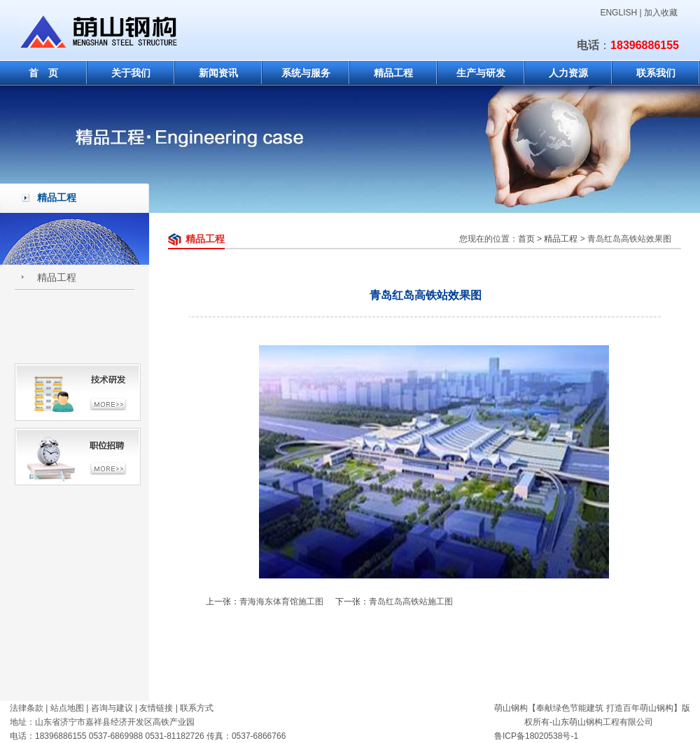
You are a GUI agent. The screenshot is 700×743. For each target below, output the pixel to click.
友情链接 (156, 708)
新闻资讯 (218, 73)
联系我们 (656, 73)
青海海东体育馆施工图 (281, 602)
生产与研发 (481, 73)
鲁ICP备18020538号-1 (536, 736)
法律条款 (27, 708)
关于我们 (131, 73)
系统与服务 (306, 73)
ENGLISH (618, 13)
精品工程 (393, 73)
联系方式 (197, 708)
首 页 (43, 73)
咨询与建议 (112, 708)
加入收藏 (661, 13)
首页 (526, 239)
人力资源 (568, 73)
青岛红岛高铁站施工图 (411, 602)
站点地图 (67, 708)
